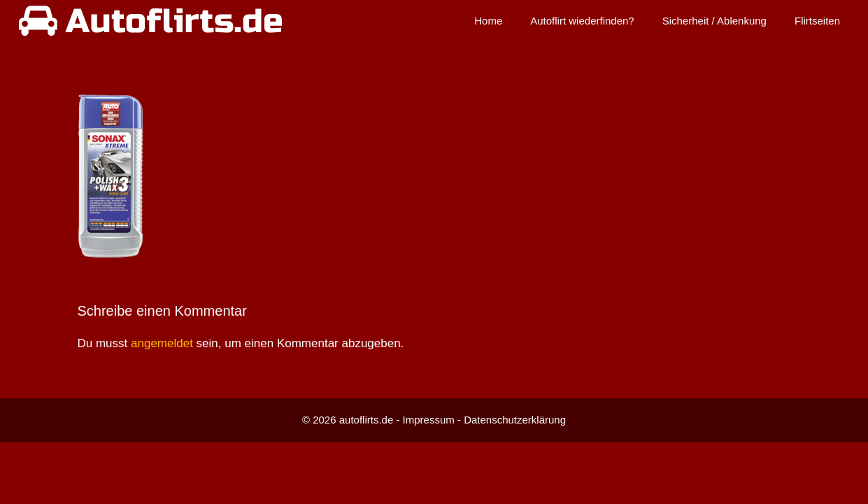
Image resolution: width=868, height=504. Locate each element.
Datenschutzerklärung (515, 420)
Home (488, 21)
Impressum (429, 420)
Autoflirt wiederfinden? (582, 21)
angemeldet (162, 343)
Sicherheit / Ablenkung (714, 21)
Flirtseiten (817, 21)
